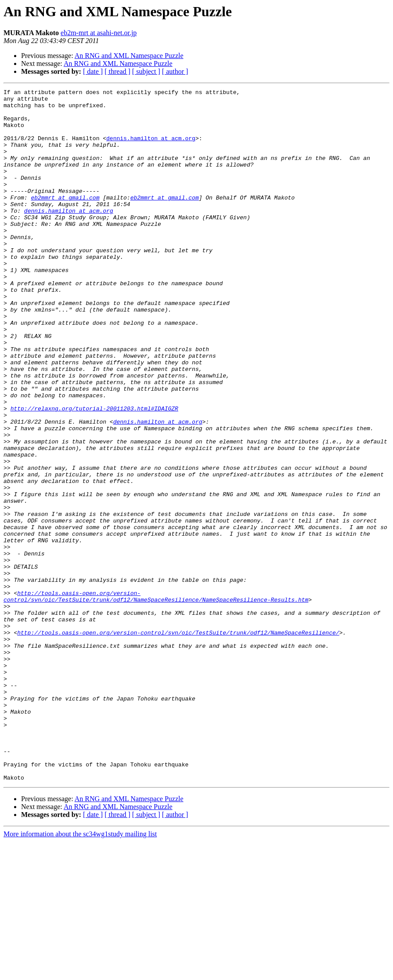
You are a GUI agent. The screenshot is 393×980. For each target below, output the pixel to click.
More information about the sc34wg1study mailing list (80, 972)
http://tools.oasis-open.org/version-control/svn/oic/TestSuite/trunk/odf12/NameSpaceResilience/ (178, 742)
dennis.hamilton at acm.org (151, 149)
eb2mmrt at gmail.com (65, 220)
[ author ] (175, 71)
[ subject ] (146, 71)
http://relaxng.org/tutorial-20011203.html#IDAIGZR (94, 473)
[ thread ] (117, 71)
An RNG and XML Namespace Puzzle (129, 56)
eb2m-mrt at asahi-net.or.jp (99, 33)
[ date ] (93, 71)
